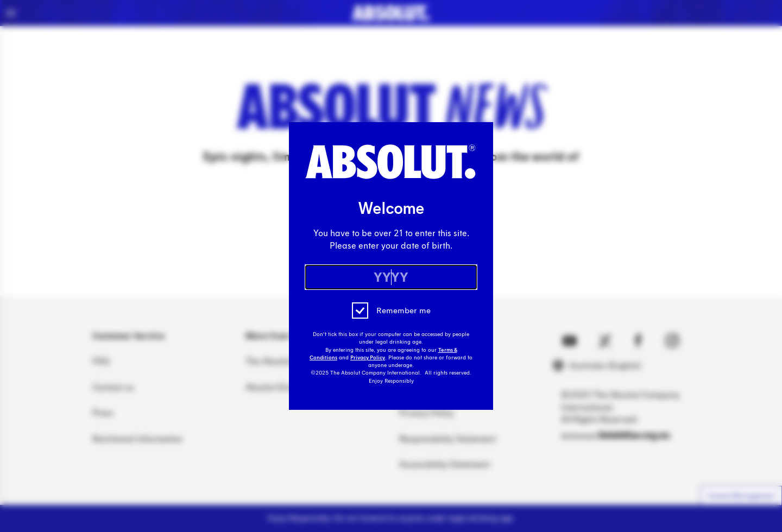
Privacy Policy (368, 358)
